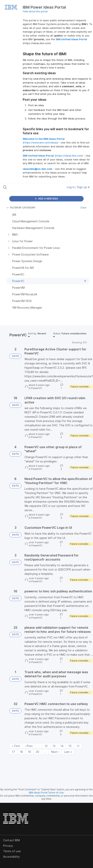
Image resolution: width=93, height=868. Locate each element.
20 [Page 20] (37, 752)
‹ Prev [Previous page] (29, 746)
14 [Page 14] (62, 746)
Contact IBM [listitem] (11, 840)
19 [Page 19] (29, 752)
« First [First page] (16, 746)
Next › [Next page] (55, 752)
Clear (83, 208)
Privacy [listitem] (8, 846)
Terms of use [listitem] (12, 851)
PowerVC (37, 388)
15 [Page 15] (70, 746)
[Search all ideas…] (28, 187)
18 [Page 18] (21, 752)
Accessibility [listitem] (11, 857)
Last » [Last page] (68, 752)
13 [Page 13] (54, 746)
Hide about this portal (35, 11)
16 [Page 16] (78, 746)
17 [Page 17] (13, 752)
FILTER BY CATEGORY (21, 208)
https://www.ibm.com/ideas (40, 142)
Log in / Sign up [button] (78, 187)
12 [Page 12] (46, 746)
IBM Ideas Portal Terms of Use (46, 793)
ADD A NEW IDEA (46, 199)
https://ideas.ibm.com (69, 156)
